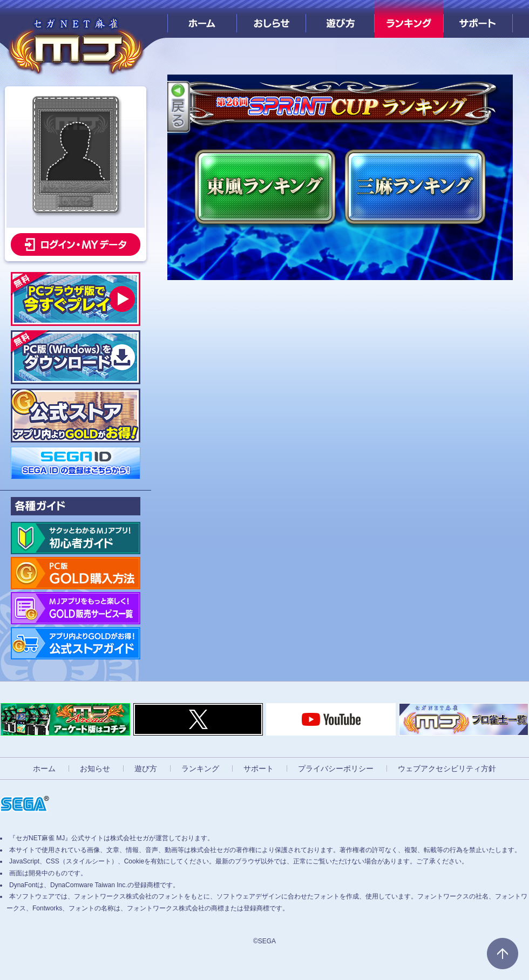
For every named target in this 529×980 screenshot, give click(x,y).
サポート (478, 19)
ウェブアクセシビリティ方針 (447, 768)
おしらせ (271, 19)
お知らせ (95, 768)
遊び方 (340, 19)
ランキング (409, 19)
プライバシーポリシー (336, 768)
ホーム (202, 19)
